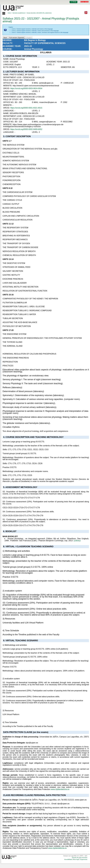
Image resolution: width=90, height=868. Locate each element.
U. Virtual (73, 2)
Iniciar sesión (84, 2)
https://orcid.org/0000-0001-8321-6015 (26, 108)
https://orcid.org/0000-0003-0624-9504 (26, 88)
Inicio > (10, 13)
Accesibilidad (68, 859)
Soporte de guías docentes (80, 858)
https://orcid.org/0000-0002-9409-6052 (26, 129)
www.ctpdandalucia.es (60, 789)
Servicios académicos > (19, 13)
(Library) (77, 541)
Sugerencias (84, 859)
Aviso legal (76, 859)
